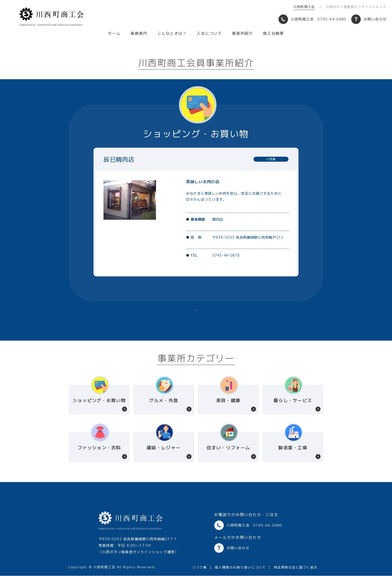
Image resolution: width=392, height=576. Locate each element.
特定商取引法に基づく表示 (296, 567)
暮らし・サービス (293, 400)
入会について (209, 34)
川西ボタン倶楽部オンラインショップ (356, 7)
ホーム (114, 34)
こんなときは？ (172, 34)
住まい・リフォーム (228, 448)
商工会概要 (273, 34)
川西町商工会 (304, 7)
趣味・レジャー (164, 448)
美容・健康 (228, 400)
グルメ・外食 (164, 400)
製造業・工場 (293, 448)
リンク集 (199, 567)
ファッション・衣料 (99, 448)
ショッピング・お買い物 (99, 400)
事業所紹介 (242, 34)
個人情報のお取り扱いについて (240, 567)
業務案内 (139, 34)
